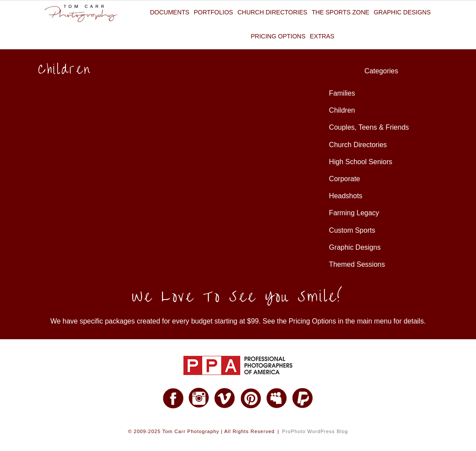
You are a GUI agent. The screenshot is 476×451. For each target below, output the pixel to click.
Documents (169, 12)
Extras (322, 36)
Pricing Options (278, 36)
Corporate (344, 179)
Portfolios (214, 12)
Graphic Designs (402, 12)
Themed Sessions (357, 264)
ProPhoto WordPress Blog (315, 431)
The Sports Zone (341, 12)
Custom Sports (352, 230)
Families (342, 93)
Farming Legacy (354, 213)
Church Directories (272, 12)
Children (342, 110)
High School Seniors (360, 162)
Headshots (346, 196)
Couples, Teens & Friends (369, 127)
